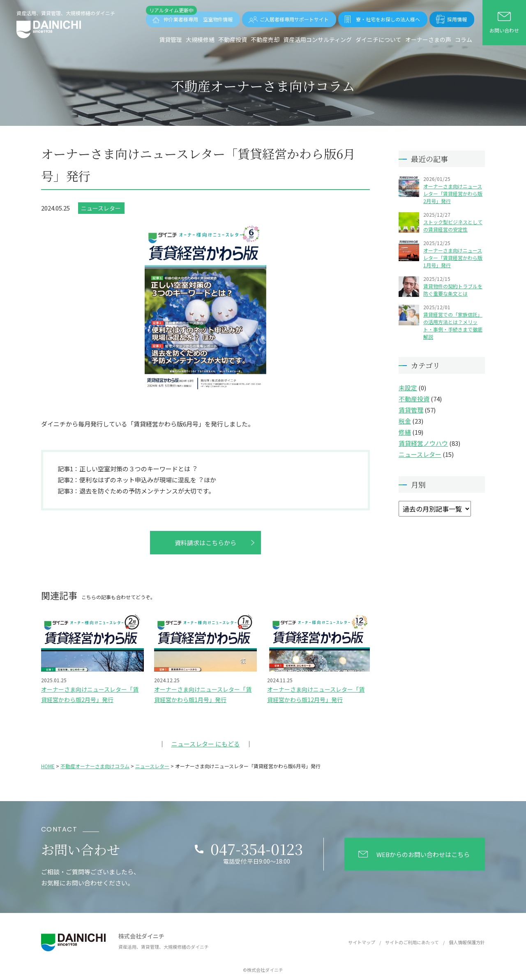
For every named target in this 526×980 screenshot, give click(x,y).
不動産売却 (265, 39)
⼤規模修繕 (200, 39)
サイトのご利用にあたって (412, 942)
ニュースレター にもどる (206, 744)
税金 (405, 421)
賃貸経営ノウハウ (423, 443)
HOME (48, 766)
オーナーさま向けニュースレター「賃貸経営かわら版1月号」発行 (453, 258)
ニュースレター (101, 208)
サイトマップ (362, 942)
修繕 (405, 432)
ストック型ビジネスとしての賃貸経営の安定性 (453, 226)
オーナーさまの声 (428, 39)
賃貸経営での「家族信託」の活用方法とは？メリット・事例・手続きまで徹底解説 (453, 326)
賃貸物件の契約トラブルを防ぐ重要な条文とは (453, 290)
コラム (464, 39)
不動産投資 (233, 39)
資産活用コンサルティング (317, 39)
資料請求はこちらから (205, 543)
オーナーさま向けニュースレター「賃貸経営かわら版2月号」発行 (453, 193)
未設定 (408, 388)
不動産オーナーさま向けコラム (95, 766)
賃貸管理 (171, 39)
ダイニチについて (378, 39)
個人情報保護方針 (467, 942)
